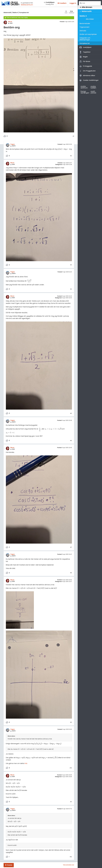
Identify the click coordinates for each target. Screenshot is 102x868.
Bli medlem (62, 3)
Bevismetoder (85, 24)
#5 (71, 413)
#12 (71, 857)
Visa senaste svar (69, 865)
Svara (10, 865)
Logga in (73, 3)
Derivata (83, 31)
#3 (71, 265)
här (26, 763)
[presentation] (29, 281)
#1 (73, 136)
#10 (71, 768)
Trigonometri (85, 27)
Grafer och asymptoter (88, 34)
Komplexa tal (24, 13)
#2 (71, 156)
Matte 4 (15, 13)
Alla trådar (90, 19)
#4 (71, 289)
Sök (81, 3)
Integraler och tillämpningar (85, 39)
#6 (71, 441)
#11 (71, 802)
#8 (71, 573)
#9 (71, 722)
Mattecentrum (27, 5)
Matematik (7, 13)
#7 (71, 547)
